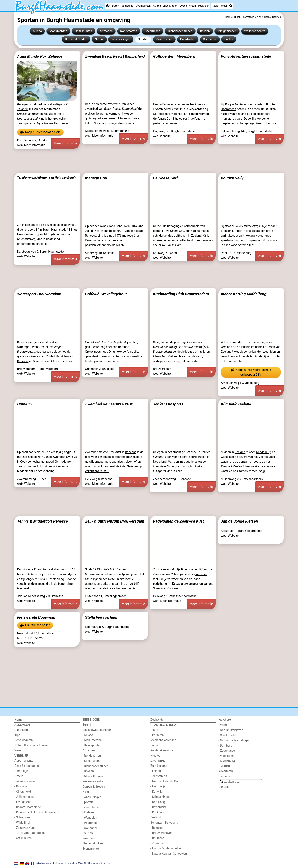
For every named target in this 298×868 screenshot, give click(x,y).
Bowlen (205, 31)
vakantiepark (97, 471)
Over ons (224, 776)
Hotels (19, 776)
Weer (224, 6)
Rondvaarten (129, 31)
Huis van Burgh (27, 234)
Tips (17, 735)
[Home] (108, 6)
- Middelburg (227, 761)
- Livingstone (23, 802)
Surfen (229, 39)
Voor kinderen (24, 740)
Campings (21, 771)
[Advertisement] (139, 161)
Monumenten (58, 31)
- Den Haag (158, 802)
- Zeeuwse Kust (25, 828)
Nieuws (155, 756)
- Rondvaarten (92, 756)
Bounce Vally (232, 178)
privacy (61, 863)
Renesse (91, 236)
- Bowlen (88, 771)
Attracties (106, 31)
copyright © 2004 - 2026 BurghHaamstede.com (88, 863)
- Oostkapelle (227, 735)
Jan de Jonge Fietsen (239, 521)
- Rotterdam (158, 807)
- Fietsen (88, 813)
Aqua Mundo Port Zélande (40, 56)
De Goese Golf (165, 178)
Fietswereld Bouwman (36, 617)
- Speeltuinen (91, 761)
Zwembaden (164, 39)
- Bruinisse (157, 838)
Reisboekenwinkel (162, 751)
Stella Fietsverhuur (101, 617)
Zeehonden (158, 720)
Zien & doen (170, 6)
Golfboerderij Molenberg (174, 56)
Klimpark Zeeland (236, 404)
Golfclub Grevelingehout (106, 294)
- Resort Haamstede (28, 807)
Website (165, 136)
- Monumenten (92, 740)
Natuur (99, 39)
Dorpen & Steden (76, 39)
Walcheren (225, 720)
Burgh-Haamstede (54, 230)
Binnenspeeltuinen (180, 31)
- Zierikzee (157, 843)
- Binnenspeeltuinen (96, 766)
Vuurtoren (89, 838)
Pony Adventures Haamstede (246, 56)
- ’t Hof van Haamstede (30, 833)
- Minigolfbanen (93, 776)
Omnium (25, 404)
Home (19, 720)
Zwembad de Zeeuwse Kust (109, 404)
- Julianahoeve (24, 797)
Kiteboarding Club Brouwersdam (181, 294)
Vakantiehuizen (25, 781)
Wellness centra (255, 31)
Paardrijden (188, 39)
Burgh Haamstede (123, 6)
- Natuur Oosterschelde (166, 848)
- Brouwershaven (161, 833)
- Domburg (225, 746)
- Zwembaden (92, 807)
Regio (215, 6)
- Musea (88, 735)
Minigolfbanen (227, 31)
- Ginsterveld (23, 792)
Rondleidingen (121, 39)
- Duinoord (21, 786)
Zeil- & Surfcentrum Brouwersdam (115, 521)
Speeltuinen (152, 31)
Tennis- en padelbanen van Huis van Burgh (46, 177)
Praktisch (204, 6)
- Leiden (156, 771)
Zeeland (241, 114)
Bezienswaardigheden (97, 730)
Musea (37, 31)
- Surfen (88, 833)
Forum (155, 745)
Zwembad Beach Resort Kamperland (115, 56)
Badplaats (21, 730)
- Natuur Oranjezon (231, 730)
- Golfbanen (90, 828)
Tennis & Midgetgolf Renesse (43, 521)
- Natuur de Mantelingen (234, 740)
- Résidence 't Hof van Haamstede (37, 812)
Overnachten (143, 6)
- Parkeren (157, 735)
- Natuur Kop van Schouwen (169, 854)
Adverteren (226, 771)
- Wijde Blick (22, 823)
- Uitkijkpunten (92, 745)
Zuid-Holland (159, 766)
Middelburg (264, 452)
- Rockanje (157, 812)
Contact (224, 787)
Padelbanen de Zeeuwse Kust (178, 521)
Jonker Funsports (168, 404)
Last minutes (23, 838)
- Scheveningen (160, 797)
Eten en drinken (93, 844)
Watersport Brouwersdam (39, 294)
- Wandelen (90, 818)
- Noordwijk (158, 786)
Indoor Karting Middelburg (244, 294)
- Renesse (157, 828)
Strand (157, 6)
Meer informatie (35, 145)
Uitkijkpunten (84, 31)
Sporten (143, 39)
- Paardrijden (91, 823)
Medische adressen (163, 740)
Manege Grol (96, 178)
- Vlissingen (226, 756)
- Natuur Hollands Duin (165, 781)
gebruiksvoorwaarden (46, 863)
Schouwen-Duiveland (130, 226)
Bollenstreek (159, 776)
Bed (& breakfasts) (27, 766)
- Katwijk (156, 792)
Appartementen (25, 761)
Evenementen (188, 6)
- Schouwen (22, 817)
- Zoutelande (227, 751)
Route (154, 730)
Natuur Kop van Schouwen (32, 745)
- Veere (223, 725)
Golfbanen (210, 39)
